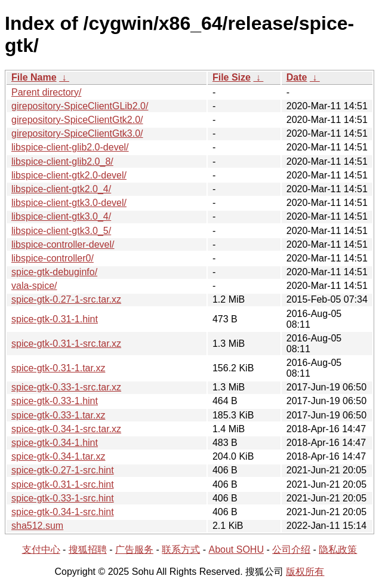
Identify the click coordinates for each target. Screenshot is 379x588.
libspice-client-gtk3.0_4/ (61, 216)
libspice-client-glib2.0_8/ (62, 161)
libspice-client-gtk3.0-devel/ (69, 203)
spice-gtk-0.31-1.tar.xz (58, 368)
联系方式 (181, 549)
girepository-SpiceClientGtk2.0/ (77, 120)
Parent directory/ (46, 92)
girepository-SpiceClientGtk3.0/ (77, 133)
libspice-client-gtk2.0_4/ (61, 189)
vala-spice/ (34, 286)
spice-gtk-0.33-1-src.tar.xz (66, 387)
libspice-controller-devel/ (63, 244)
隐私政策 (338, 549)
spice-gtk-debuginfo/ (54, 272)
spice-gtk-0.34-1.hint (55, 443)
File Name (34, 77)
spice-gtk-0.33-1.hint (55, 401)
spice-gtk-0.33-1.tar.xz (58, 415)
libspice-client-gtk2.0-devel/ (69, 175)
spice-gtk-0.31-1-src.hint (63, 484)
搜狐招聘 (88, 549)
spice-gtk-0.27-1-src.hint (63, 470)
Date (297, 77)
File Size (232, 77)
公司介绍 (291, 549)
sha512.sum (37, 526)
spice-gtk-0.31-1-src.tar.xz (66, 344)
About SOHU (236, 549)
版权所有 (305, 572)
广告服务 (134, 549)
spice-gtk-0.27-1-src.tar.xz (66, 299)
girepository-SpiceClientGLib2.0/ (80, 106)
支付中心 (41, 549)
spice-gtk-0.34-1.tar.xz (58, 456)
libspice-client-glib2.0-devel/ (70, 147)
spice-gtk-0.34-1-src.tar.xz (66, 429)
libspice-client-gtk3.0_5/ (61, 231)
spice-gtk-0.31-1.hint (55, 319)
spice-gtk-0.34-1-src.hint (63, 512)
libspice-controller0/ (53, 258)
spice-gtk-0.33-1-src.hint (63, 498)
